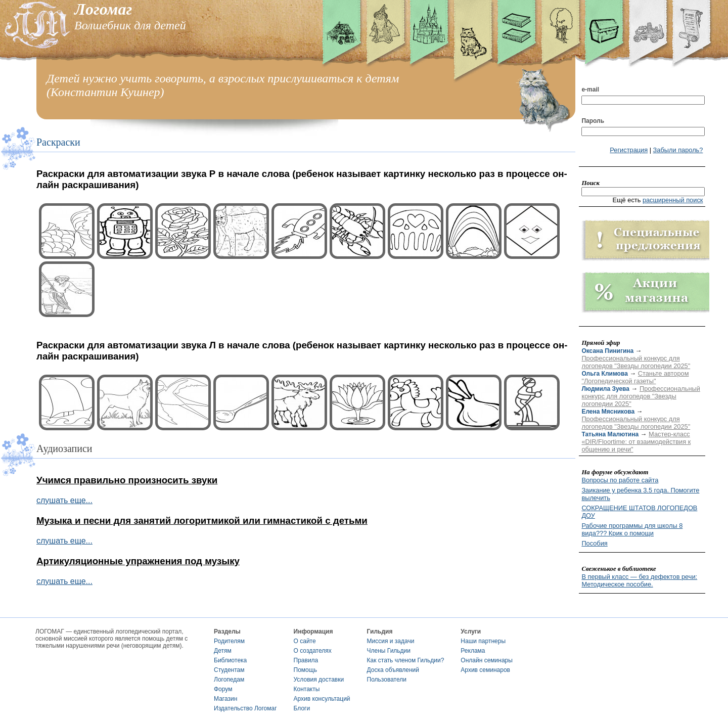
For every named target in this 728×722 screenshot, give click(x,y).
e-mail (590, 89)
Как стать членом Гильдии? (406, 660)
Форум (223, 689)
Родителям (229, 641)
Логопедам (229, 680)
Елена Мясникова (608, 412)
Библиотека (230, 660)
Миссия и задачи (391, 641)
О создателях (313, 651)
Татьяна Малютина (610, 434)
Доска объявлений (393, 670)
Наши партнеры (483, 641)
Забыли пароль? (678, 150)
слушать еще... (64, 500)
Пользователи (387, 680)
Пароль (593, 121)
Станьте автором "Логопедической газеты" (635, 377)
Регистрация (629, 150)
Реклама (473, 651)
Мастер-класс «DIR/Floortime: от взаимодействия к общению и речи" (636, 442)
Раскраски (58, 142)
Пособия (594, 543)
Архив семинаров (485, 670)
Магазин (225, 699)
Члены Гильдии (389, 651)
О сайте (305, 641)
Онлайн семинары (487, 660)
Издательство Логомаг (245, 708)
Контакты (307, 689)
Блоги (302, 708)
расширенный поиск (673, 200)
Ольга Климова (604, 374)
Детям (223, 651)
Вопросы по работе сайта (620, 480)
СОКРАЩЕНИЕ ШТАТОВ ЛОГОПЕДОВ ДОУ (639, 512)
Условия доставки (319, 680)
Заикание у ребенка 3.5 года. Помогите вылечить (640, 494)
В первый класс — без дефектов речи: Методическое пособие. (639, 580)
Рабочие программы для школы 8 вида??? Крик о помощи (632, 529)
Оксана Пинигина (607, 351)
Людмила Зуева (605, 389)
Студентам (229, 670)
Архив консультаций (322, 699)
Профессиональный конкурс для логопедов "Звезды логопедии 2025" (636, 362)
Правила (306, 660)
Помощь (305, 670)
